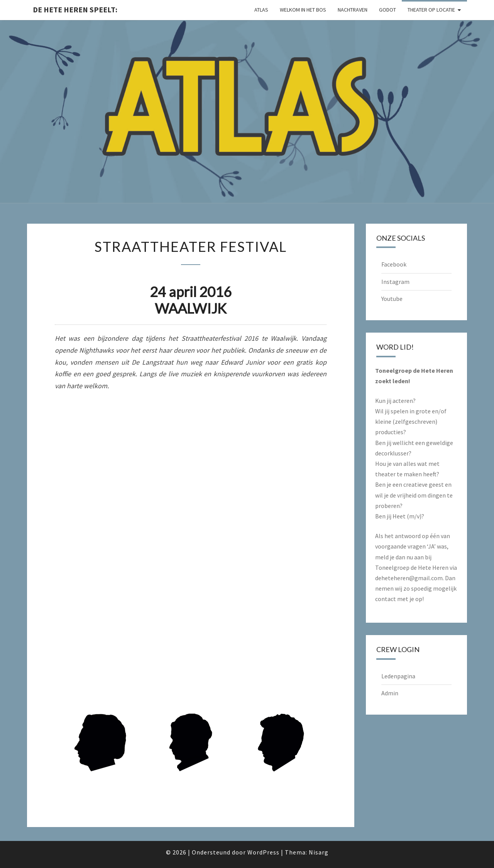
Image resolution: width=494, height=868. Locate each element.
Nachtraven (353, 10)
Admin (390, 693)
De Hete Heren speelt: (75, 9)
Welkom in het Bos (303, 10)
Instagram (395, 282)
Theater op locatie (431, 10)
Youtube (392, 299)
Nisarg (319, 852)
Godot (387, 10)
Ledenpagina (398, 676)
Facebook (394, 264)
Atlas (261, 10)
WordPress (263, 852)
